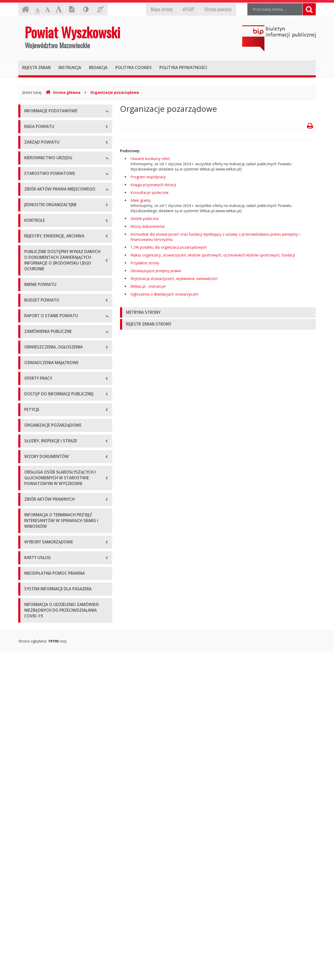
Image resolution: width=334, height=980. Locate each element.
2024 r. (30, 586)
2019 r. (30, 528)
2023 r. (30, 575)
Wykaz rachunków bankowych (50, 170)
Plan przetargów (38, 649)
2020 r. (30, 539)
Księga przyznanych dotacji (153, 185)
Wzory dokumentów (148, 226)
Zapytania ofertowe (41, 637)
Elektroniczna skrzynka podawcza (52, 147)
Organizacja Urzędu (41, 159)
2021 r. (30, 551)
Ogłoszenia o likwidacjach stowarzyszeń (165, 294)
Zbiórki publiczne (145, 219)
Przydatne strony (145, 263)
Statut (29, 366)
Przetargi (32, 625)
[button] (218, 313)
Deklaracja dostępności (44, 182)
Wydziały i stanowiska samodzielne (54, 315)
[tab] (218, 313)
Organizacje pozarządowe (115, 92)
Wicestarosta (35, 252)
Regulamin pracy (38, 338)
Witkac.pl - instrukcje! (148, 286)
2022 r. (30, 563)
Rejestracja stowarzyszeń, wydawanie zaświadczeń (174, 278)
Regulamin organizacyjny (45, 303)
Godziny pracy (36, 135)
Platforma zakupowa (42, 661)
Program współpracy (148, 177)
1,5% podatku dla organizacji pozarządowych (169, 247)
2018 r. (30, 516)
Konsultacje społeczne (150, 192)
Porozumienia (36, 327)
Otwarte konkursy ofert (150, 159)
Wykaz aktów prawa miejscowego (53, 378)
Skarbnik (31, 276)
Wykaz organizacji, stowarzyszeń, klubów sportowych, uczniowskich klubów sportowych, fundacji (213, 255)
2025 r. (30, 598)
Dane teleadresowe (41, 123)
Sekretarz (32, 264)
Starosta (31, 241)
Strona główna (63, 92)
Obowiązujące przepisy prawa (156, 271)
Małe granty (141, 200)
